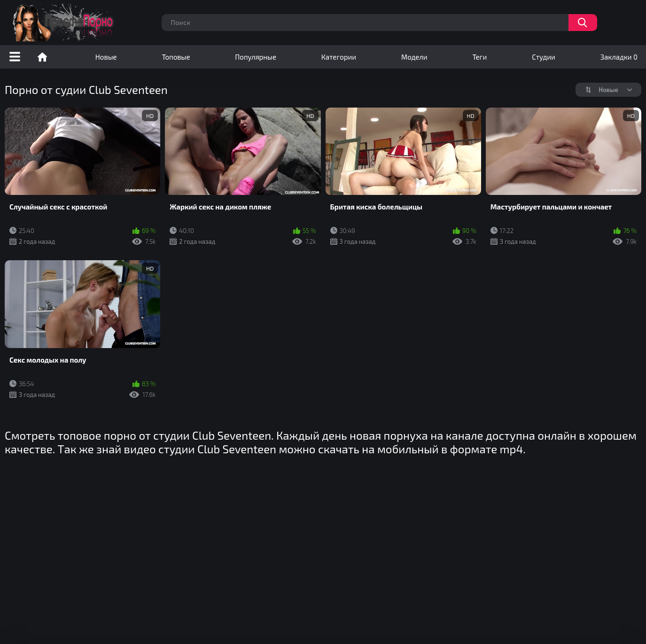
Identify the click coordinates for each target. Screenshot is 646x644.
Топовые (176, 57)
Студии (544, 57)
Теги (479, 57)
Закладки (619, 57)
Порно (42, 57)
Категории (339, 57)
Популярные (256, 57)
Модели (414, 57)
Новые (106, 57)
